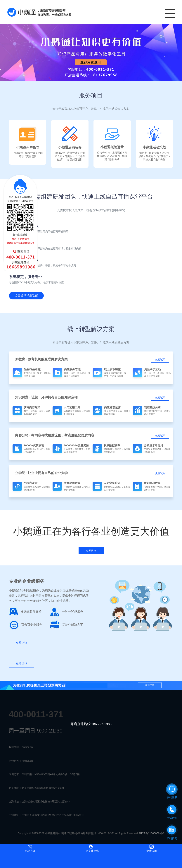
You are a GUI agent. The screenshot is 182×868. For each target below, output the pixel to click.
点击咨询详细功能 (26, 295)
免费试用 (160, 360)
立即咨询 (22, 643)
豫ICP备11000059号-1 (152, 833)
